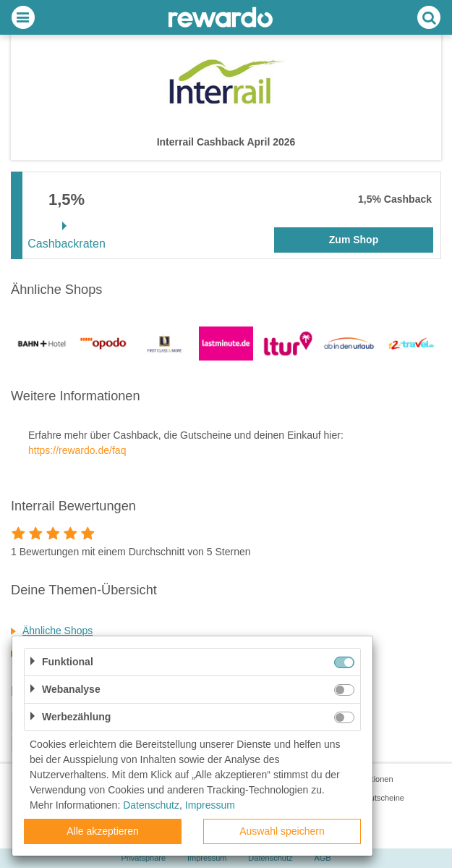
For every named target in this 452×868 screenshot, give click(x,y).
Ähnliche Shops (57, 631)
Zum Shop (354, 240)
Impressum (207, 858)
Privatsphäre (143, 858)
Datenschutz (270, 858)
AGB (322, 858)
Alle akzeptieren (103, 831)
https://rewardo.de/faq (77, 450)
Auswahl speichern (282, 831)
